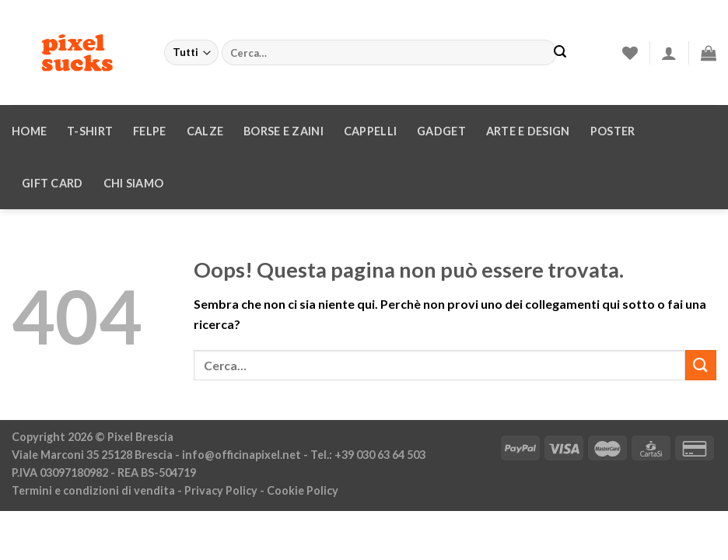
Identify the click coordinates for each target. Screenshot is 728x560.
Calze (205, 131)
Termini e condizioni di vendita (93, 490)
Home (29, 131)
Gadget (441, 131)
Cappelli (370, 131)
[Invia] (560, 53)
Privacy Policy (221, 490)
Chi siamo (134, 183)
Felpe (149, 131)
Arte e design (528, 131)
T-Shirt (90, 131)
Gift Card (52, 183)
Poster (613, 131)
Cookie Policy (303, 490)
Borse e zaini (283, 131)
